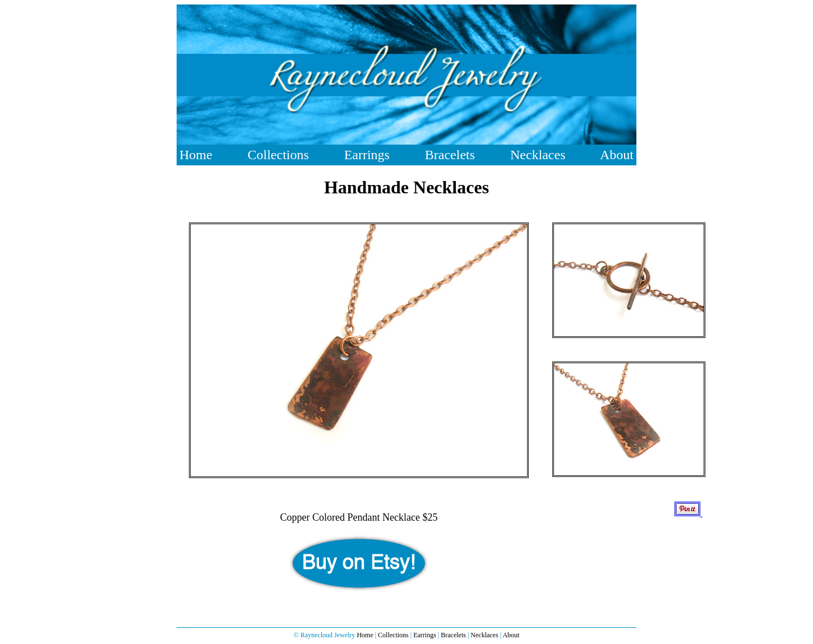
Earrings (367, 155)
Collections (278, 155)
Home (196, 155)
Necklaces (538, 155)
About (617, 155)
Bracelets (450, 155)
